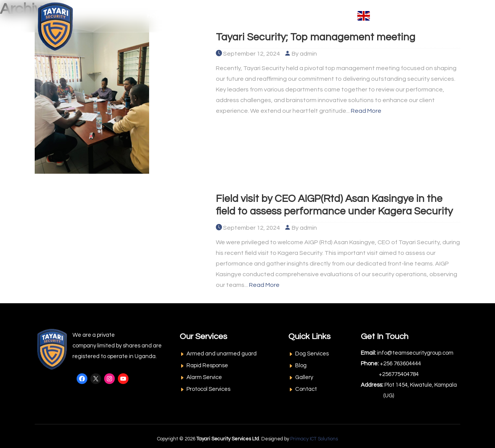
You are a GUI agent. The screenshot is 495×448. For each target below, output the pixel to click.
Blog (301, 366)
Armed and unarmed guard (222, 354)
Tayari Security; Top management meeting (319, 37)
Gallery (304, 377)
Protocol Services (208, 389)
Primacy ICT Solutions (314, 439)
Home (155, 16)
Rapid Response (207, 366)
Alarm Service (204, 377)
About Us (189, 16)
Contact (334, 16)
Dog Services (312, 354)
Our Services (239, 16)
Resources (291, 16)
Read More (366, 111)
